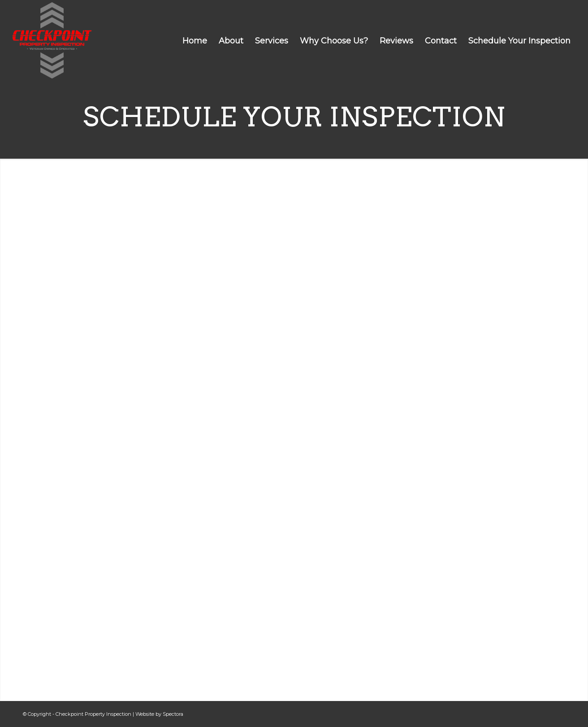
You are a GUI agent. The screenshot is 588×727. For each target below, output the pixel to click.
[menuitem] (195, 41)
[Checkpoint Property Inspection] (52, 40)
